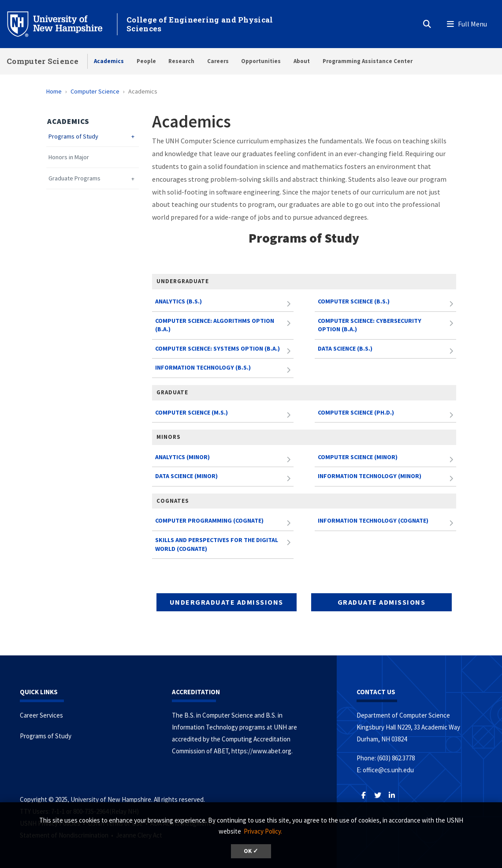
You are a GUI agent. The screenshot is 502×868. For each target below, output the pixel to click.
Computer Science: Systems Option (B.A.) (218, 348)
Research (181, 61)
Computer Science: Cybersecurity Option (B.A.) (370, 325)
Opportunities (261, 61)
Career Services (41, 715)
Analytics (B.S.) (178, 301)
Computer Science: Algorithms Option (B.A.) (215, 325)
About (302, 61)
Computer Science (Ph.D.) (356, 412)
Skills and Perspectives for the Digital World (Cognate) (217, 544)
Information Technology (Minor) (370, 476)
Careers (218, 61)
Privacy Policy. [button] (263, 831)
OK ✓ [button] (251, 851)
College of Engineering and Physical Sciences (200, 24)
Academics (109, 61)
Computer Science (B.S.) (354, 301)
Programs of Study (73, 137)
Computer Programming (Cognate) (209, 520)
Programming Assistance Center (368, 61)
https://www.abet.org (261, 751)
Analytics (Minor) (182, 457)
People (146, 61)
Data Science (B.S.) (345, 348)
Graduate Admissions (382, 602)
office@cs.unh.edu (388, 770)
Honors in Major (69, 157)
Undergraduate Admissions (227, 602)
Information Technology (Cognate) (373, 520)
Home (54, 91)
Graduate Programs (74, 178)
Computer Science (43, 61)
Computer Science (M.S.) (192, 412)
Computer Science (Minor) (358, 457)
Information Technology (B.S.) (203, 367)
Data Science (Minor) (186, 476)
